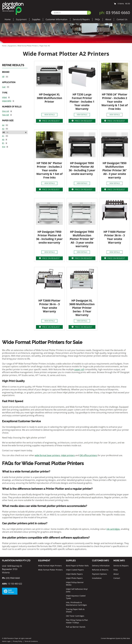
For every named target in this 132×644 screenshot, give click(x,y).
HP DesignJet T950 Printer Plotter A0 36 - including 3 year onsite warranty (49, 237)
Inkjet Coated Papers (75, 570)
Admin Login (6, 641)
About (108, 19)
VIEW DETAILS (49, 115)
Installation (97, 578)
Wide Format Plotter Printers (28, 46)
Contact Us (122, 19)
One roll (6, 111)
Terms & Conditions (31, 641)
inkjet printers (68, 455)
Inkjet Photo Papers (74, 578)
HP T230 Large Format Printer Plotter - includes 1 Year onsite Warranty (82, 102)
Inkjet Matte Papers (74, 574)
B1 (3, 143)
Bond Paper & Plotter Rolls (77, 566)
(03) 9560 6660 (11, 578)
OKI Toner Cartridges (75, 616)
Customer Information (57, 19)
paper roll (79, 369)
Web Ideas (127, 638)
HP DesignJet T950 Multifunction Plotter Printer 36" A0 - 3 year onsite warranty (82, 239)
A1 (3, 136)
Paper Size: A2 (45, 46)
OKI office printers (88, 455)
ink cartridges (113, 529)
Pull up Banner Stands (76, 627)
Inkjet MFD (7, 101)
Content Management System (111, 638)
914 (4, 147)
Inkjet (4, 97)
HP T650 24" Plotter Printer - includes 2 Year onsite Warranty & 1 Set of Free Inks (115, 102)
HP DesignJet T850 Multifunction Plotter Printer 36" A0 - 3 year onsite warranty (115, 170)
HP (3, 77)
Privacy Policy (18, 641)
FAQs (97, 19)
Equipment (21, 19)
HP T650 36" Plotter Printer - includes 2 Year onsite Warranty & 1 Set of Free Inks (49, 170)
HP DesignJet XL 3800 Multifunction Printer (49, 98)
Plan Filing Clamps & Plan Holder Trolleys (77, 621)
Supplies (36, 19)
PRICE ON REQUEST (51, 121)
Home (8, 19)
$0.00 (128, 4)
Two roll (5, 115)
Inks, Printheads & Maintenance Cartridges (76, 604)
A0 (3, 139)
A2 (4, 132)
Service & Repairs (81, 19)
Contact (117, 578)
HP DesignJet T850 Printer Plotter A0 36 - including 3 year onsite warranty (82, 168)
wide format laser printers (47, 455)
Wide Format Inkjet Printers (50, 566)
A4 (3, 125)
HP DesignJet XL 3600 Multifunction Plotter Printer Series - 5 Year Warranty (82, 308)
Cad (4, 87)
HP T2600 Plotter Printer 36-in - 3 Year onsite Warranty (49, 306)
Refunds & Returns (100, 570)
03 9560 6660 (115, 13)
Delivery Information (101, 566)
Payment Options (99, 574)
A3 (3, 129)
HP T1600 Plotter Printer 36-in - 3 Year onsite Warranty (115, 237)
